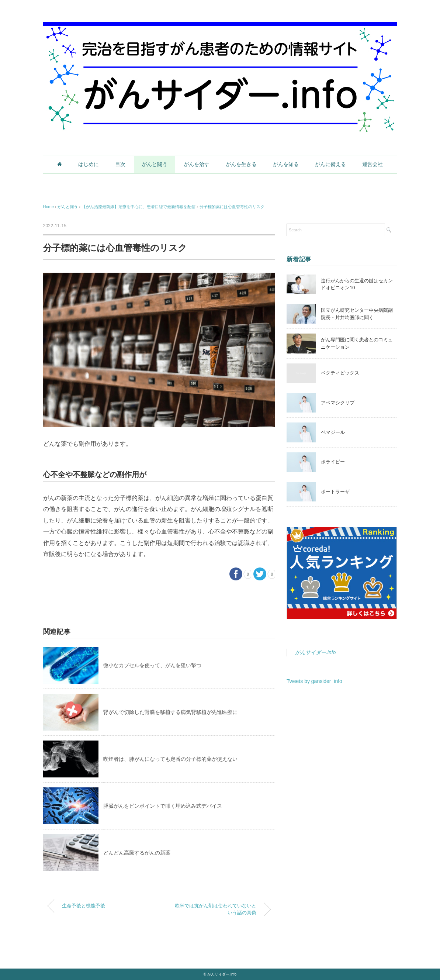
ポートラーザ (335, 492)
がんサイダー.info (315, 652)
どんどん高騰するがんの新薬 (137, 853)
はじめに (89, 164)
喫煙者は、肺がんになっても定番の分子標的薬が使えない (170, 759)
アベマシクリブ (338, 403)
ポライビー (333, 462)
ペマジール (333, 432)
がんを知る (286, 164)
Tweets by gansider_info (314, 681)
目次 (120, 164)
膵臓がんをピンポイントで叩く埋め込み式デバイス (163, 806)
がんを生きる (241, 164)
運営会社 (373, 164)
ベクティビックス (340, 373)
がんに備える (330, 164)
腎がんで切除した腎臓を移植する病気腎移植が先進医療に (170, 712)
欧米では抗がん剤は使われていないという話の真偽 (216, 909)
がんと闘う (155, 164)
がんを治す (197, 164)
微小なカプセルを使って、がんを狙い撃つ (152, 665)
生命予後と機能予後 (84, 906)
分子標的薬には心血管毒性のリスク (232, 207)
